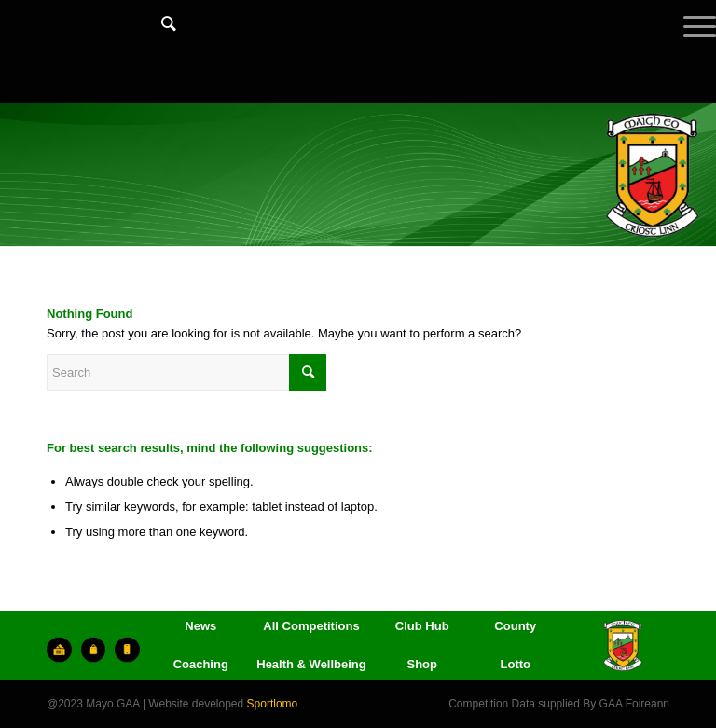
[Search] (159, 23)
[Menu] (690, 42)
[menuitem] (159, 42)
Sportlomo (273, 704)
